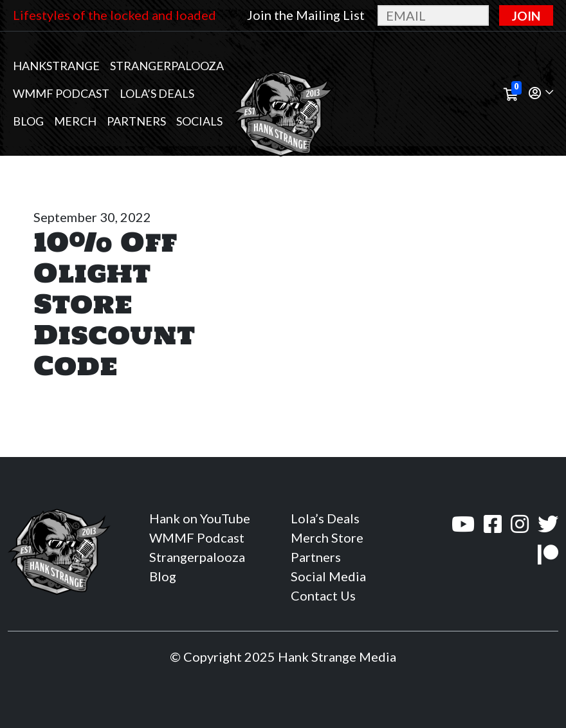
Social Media (328, 576)
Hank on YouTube (200, 518)
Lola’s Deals (157, 93)
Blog (28, 121)
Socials (199, 121)
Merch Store (327, 537)
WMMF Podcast (61, 93)
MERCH (75, 121)
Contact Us (323, 595)
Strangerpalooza (167, 66)
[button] (541, 94)
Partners (136, 121)
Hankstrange (56, 66)
